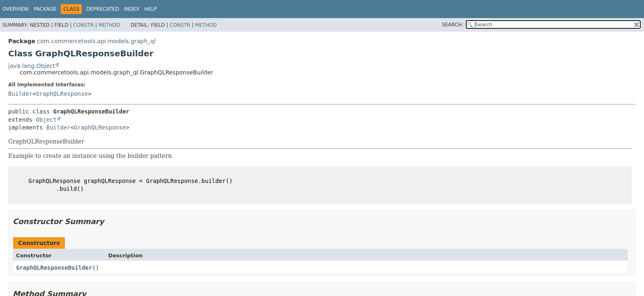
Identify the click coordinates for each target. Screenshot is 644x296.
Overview (16, 9)
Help (151, 9)
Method (109, 25)
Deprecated (103, 9)
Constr (83, 25)
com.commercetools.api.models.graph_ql (96, 41)
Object (46, 120)
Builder (20, 94)
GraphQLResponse (62, 94)
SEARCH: (453, 25)
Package (45, 9)
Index (132, 9)
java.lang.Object (32, 66)
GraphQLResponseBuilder (54, 268)
